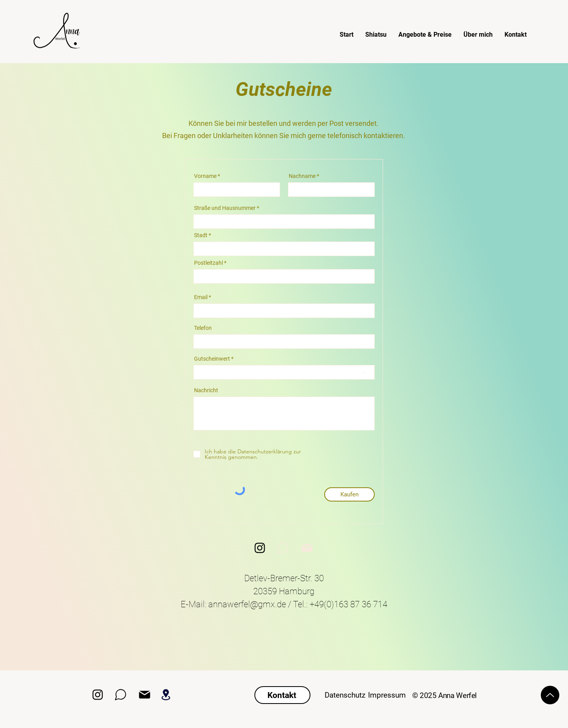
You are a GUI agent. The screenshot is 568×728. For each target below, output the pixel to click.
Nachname (302, 176)
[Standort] (166, 695)
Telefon (203, 328)
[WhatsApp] (282, 548)
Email (201, 297)
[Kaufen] (349, 494)
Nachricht (206, 390)
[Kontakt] (282, 695)
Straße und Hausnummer (225, 208)
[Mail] (307, 548)
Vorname (205, 176)
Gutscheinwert (212, 359)
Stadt (201, 235)
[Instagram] (260, 548)
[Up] (550, 695)
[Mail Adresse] (144, 695)
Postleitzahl (208, 263)
